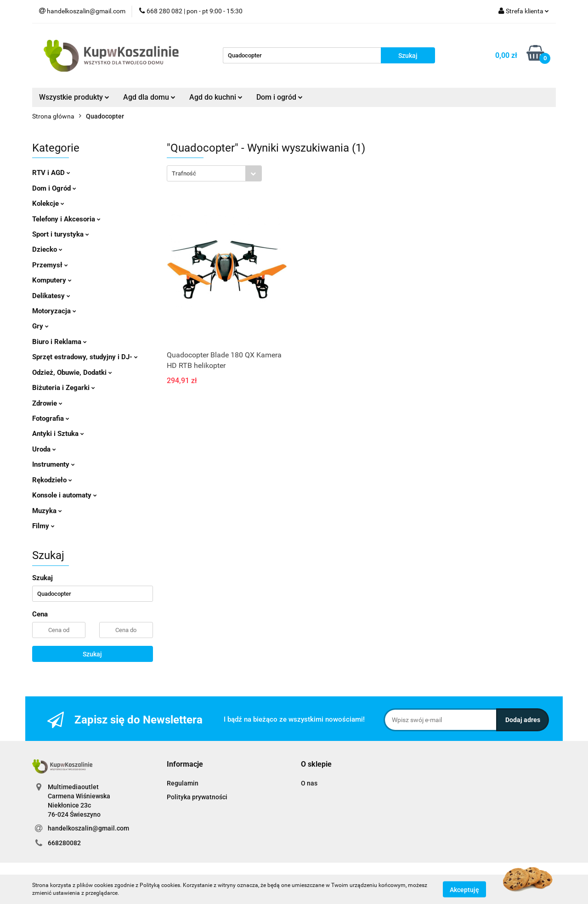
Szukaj (92, 654)
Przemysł (50, 265)
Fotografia (51, 418)
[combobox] (214, 173)
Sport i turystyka (61, 234)
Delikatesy (51, 296)
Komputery (52, 280)
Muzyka (47, 511)
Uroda (44, 449)
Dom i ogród (280, 97)
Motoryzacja (54, 311)
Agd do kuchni (216, 97)
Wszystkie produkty (74, 97)
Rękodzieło (52, 480)
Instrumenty (54, 464)
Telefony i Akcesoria (66, 219)
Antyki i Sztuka (58, 434)
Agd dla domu (149, 97)
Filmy (43, 526)
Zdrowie (47, 403)
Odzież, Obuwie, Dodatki (72, 373)
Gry (40, 326)
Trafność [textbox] (184, 173)
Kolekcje (48, 203)
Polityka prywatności (197, 797)
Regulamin (183, 783)
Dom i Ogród (54, 188)
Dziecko (47, 249)
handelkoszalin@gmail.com (88, 828)
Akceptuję (464, 889)
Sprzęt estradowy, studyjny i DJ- (85, 357)
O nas (309, 783)
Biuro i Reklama (59, 342)
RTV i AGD (51, 173)
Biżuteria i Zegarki (64, 388)
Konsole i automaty (65, 495)
